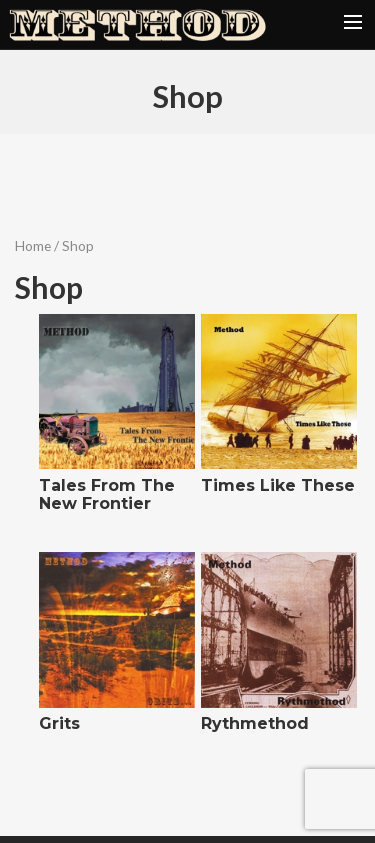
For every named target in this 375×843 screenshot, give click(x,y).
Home (33, 245)
